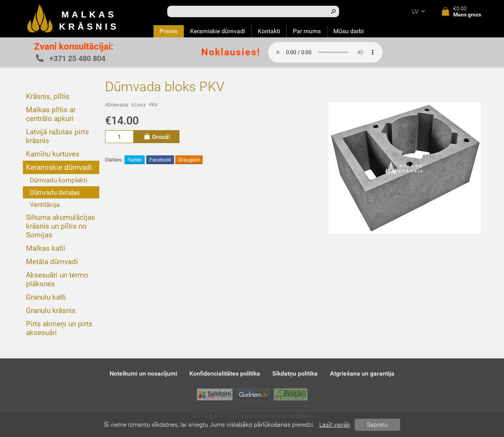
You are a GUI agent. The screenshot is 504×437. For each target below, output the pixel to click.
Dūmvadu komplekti (59, 180)
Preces (169, 31)
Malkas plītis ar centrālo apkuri (51, 114)
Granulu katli (46, 297)
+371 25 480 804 (71, 58)
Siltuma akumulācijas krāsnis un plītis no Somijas (61, 226)
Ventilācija (45, 205)
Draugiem (189, 161)
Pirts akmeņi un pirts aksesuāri (59, 328)
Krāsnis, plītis (48, 96)
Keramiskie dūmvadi (218, 31)
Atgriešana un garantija (362, 373)
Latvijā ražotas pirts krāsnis (57, 136)
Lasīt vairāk (335, 425)
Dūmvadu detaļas (55, 192)
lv (420, 11)
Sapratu (377, 425)
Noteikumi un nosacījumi (143, 373)
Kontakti (269, 31)
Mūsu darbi (349, 31)
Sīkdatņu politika (295, 373)
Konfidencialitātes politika (225, 373)
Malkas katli (46, 248)
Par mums (307, 31)
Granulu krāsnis (51, 310)
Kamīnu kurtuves (53, 154)
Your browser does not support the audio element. (325, 52)
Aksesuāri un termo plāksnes (57, 279)
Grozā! (157, 138)
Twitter (134, 161)
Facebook (160, 161)
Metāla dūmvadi (52, 262)
